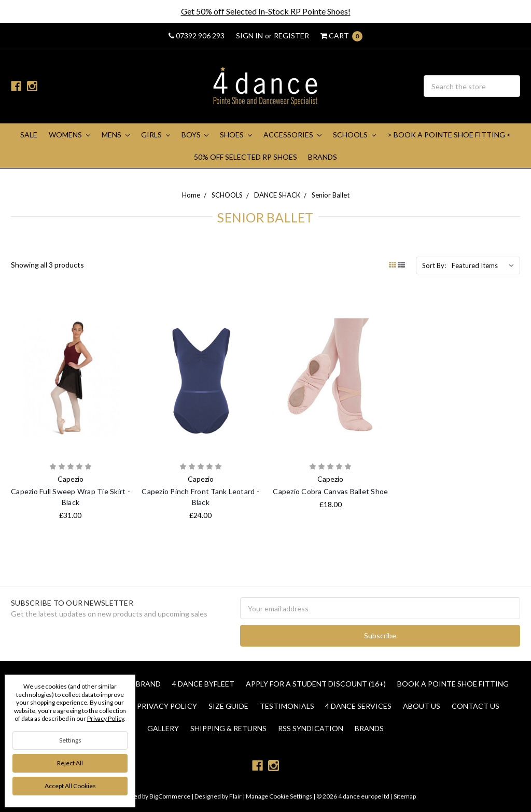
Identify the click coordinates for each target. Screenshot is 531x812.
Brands (323, 157)
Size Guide (228, 706)
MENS (116, 135)
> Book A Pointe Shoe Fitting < (449, 135)
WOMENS (69, 135)
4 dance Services (358, 706)
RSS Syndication (311, 728)
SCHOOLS (354, 135)
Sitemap (404, 796)
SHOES (236, 135)
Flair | (237, 796)
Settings (70, 740)
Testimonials (287, 706)
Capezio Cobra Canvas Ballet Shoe (330, 491)
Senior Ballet (331, 195)
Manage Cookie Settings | (281, 796)
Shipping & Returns (228, 728)
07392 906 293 (197, 36)
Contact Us (476, 706)
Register (291, 36)
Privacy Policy (167, 706)
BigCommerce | (171, 796)
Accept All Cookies (70, 786)
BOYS (195, 135)
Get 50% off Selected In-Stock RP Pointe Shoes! (266, 11)
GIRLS (156, 135)
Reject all (70, 763)
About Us (422, 706)
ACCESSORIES (292, 135)
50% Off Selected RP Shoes (246, 157)
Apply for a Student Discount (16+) (316, 684)
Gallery (163, 728)
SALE (29, 135)
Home (191, 195)
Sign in (249, 36)
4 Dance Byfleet (203, 684)
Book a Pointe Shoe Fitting (453, 684)
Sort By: (434, 265)
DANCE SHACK (277, 195)
